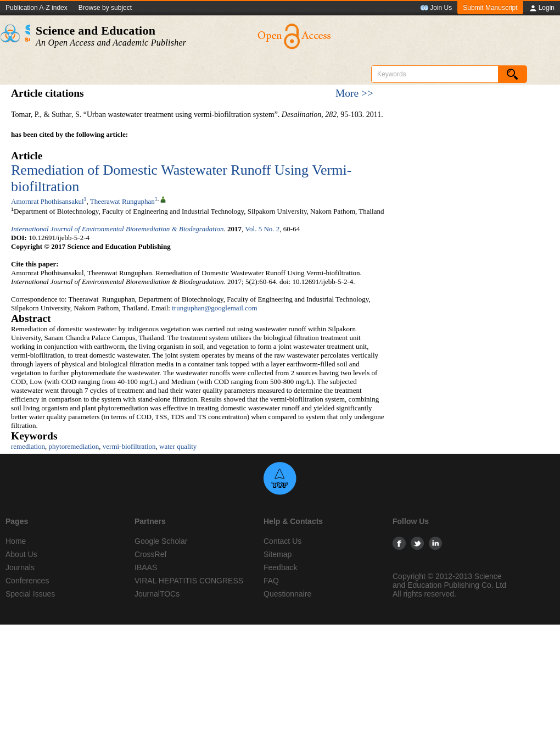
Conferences (27, 581)
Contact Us (282, 541)
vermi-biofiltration (129, 446)
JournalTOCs (157, 594)
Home (16, 541)
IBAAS (146, 567)
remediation (28, 446)
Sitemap (278, 554)
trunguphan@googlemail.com (214, 308)
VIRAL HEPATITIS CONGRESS (189, 581)
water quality (178, 446)
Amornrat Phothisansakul (47, 201)
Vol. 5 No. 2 (262, 229)
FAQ (271, 581)
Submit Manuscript (490, 8)
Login (542, 8)
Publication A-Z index (37, 8)
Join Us (436, 8)
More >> (354, 93)
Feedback (280, 567)
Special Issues (30, 594)
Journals (20, 567)
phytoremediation (74, 446)
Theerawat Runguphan (122, 201)
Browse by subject (105, 8)
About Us (21, 554)
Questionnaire (287, 594)
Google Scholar (161, 541)
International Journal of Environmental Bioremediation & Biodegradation (117, 229)
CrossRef (150, 554)
